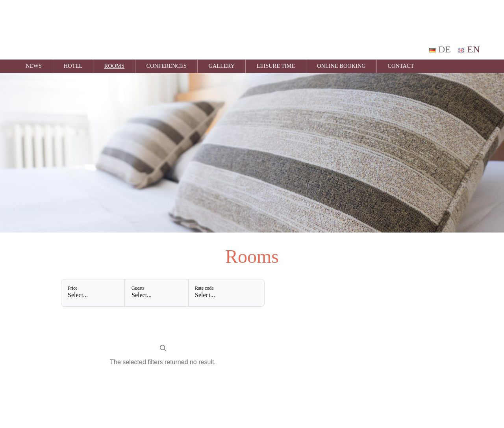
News (34, 66)
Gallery (222, 66)
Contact (401, 66)
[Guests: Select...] (156, 293)
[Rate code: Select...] (226, 293)
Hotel (73, 66)
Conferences (167, 66)
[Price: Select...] (93, 293)
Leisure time (276, 66)
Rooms (114, 66)
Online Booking (341, 66)
